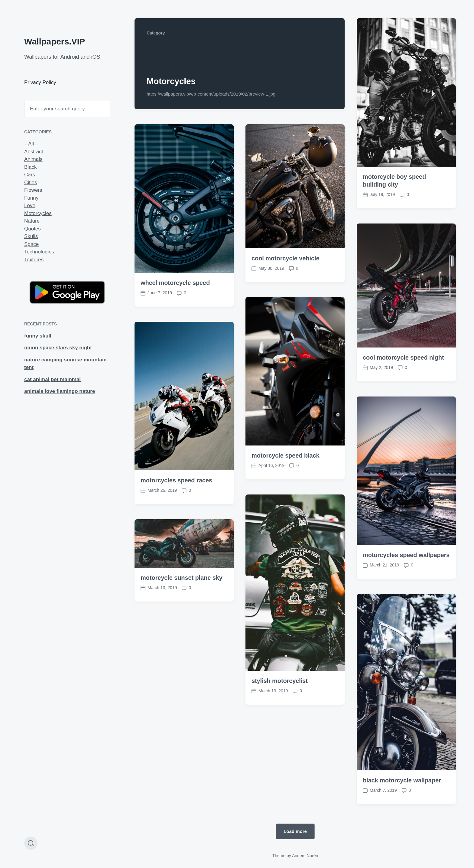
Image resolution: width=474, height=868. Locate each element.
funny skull (38, 336)
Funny (31, 198)
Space (31, 244)
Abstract (34, 152)
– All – (31, 144)
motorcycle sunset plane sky (182, 638)
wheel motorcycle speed (175, 283)
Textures (34, 260)
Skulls (31, 236)
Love (30, 206)
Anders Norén (305, 856)
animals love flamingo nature (60, 391)
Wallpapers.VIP (55, 42)
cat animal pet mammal (52, 379)
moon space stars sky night (58, 348)
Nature (32, 221)
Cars (30, 175)
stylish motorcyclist (280, 741)
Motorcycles (38, 213)
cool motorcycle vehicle (285, 258)
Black (31, 167)
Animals (33, 159)
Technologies (39, 252)
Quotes (32, 229)
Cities (31, 183)
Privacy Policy (40, 82)
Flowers (33, 190)
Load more (295, 831)
